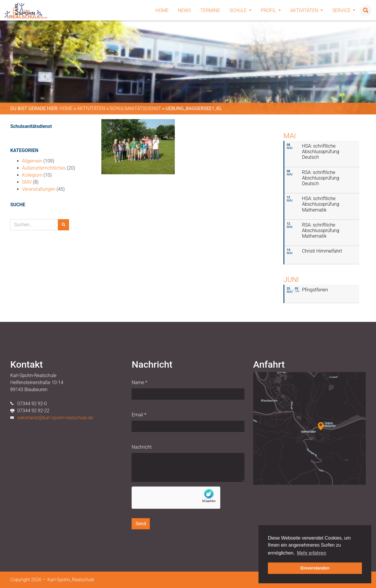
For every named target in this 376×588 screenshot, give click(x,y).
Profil (271, 10)
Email (139, 415)
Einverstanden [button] (315, 568)
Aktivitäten (307, 10)
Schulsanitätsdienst (135, 108)
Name (139, 382)
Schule (240, 10)
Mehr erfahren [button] (312, 553)
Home (162, 10)
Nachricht (142, 447)
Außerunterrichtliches (44, 168)
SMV (27, 182)
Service (344, 10)
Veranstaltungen (39, 189)
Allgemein (32, 161)
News (184, 10)
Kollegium (32, 175)
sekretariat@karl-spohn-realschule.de (55, 418)
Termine (210, 10)
